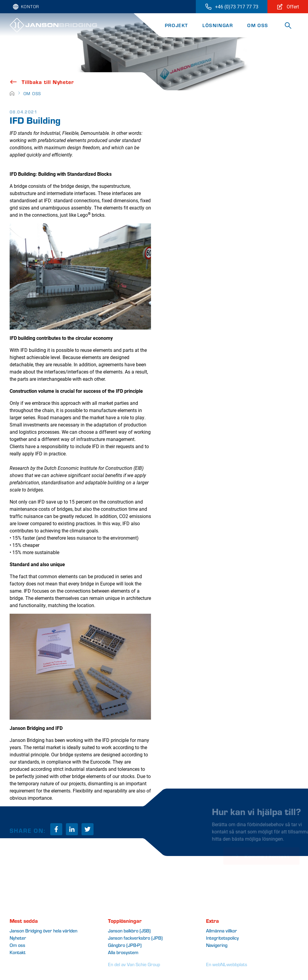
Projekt (176, 25)
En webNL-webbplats (227, 964)
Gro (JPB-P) (125, 945)
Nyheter (18, 938)
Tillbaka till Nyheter (42, 82)
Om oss (258, 25)
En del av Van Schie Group (134, 964)
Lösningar (218, 25)
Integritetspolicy (222, 938)
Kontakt (18, 952)
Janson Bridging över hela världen (43, 930)
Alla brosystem (123, 952)
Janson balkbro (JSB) (129, 930)
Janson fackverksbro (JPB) (135, 938)
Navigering (217, 945)
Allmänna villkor (222, 930)
